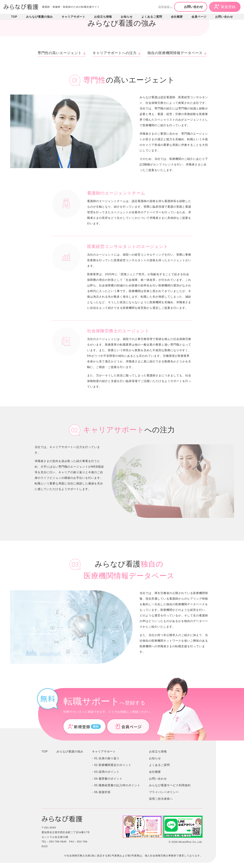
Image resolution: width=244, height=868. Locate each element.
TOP (14, 17)
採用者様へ (165, 7)
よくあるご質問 (152, 17)
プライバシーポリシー (164, 792)
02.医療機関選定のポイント (113, 765)
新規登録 (228, 7)
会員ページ (199, 17)
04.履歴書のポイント (108, 779)
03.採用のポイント (107, 772)
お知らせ (127, 17)
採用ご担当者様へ (161, 799)
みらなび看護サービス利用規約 (170, 785)
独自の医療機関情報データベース (175, 53)
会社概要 (177, 17)
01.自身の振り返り (107, 758)
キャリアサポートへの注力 (115, 53)
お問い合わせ (193, 7)
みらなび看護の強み (39, 17)
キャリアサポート (73, 17)
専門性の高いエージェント (60, 53)
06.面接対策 (102, 792)
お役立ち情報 (103, 17)
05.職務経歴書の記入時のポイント (117, 785)
